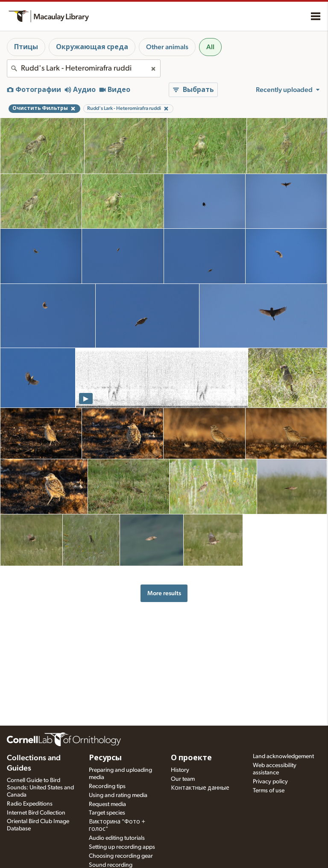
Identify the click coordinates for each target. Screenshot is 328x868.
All (210, 47)
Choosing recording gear (121, 856)
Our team (183, 779)
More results (164, 593)
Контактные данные (200, 788)
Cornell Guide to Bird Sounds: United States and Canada (40, 788)
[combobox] (84, 68)
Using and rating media (118, 795)
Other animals (167, 47)
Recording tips (107, 786)
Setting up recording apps (122, 847)
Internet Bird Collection (36, 813)
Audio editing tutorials (117, 838)
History (180, 770)
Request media (107, 804)
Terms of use (269, 791)
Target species (107, 813)
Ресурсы (105, 758)
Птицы (26, 47)
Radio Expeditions (30, 804)
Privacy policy (270, 782)
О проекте (191, 758)
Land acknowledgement (283, 756)
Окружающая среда (92, 47)
